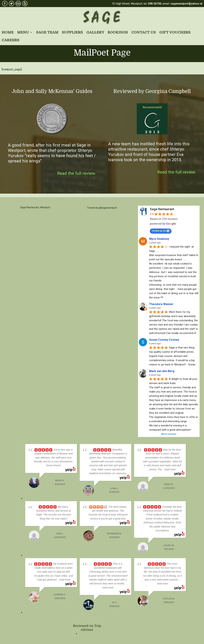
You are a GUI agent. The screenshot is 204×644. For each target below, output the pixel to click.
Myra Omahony (159, 239)
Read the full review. (76, 173)
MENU (23, 32)
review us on (161, 231)
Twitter (11, 4)
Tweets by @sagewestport (102, 208)
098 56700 (155, 4)
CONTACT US (144, 32)
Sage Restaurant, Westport (35, 207)
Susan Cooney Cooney (164, 340)
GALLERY (95, 32)
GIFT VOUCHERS (175, 32)
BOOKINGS (118, 32)
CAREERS (11, 40)
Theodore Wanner (161, 304)
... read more (169, 469)
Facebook (5, 4)
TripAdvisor (18, 4)
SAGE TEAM (47, 32)
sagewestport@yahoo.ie (186, 4)
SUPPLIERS (72, 32)
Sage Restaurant (102, 18)
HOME (8, 32)
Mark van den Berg (162, 371)
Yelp (25, 4)
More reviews (169, 434)
